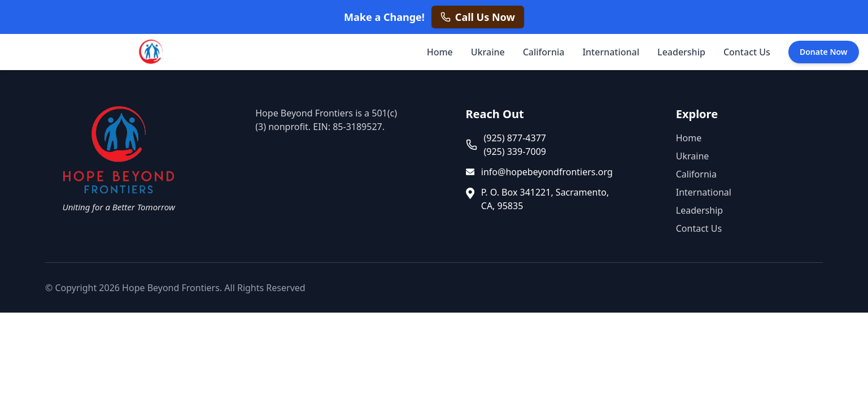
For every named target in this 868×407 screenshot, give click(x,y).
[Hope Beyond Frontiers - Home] (150, 52)
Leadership (681, 52)
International (611, 52)
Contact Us (747, 52)
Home (440, 52)
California (544, 52)
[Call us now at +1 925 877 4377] (478, 17)
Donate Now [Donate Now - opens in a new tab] (824, 52)
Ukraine (488, 52)
